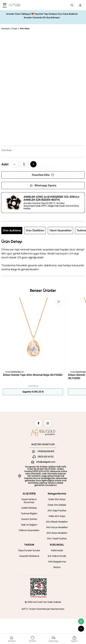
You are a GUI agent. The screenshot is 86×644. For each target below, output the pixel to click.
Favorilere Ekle (43, 175)
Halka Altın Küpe (57, 516)
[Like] (59, 302)
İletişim (57, 567)
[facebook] (38, 423)
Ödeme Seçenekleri (29, 530)
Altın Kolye (25, 29)
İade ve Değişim (29, 525)
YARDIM (29, 545)
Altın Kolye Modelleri (57, 533)
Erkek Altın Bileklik (57, 505)
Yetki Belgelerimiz (57, 562)
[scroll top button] (81, 629)
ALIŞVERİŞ (29, 494)
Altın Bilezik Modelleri (57, 522)
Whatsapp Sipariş (43, 185)
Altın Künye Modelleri (57, 527)
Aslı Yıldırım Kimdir (57, 556)
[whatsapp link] (81, 621)
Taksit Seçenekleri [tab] (60, 230)
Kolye (15, 29)
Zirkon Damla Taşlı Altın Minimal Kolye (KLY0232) (33, 375)
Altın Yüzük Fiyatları (57, 539)
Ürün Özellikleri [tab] (35, 230)
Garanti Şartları (29, 519)
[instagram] (48, 423)
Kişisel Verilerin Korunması (29, 501)
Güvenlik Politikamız (29, 556)
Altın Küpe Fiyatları (57, 511)
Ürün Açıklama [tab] (12, 230)
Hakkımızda (57, 550)
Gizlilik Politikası (29, 508)
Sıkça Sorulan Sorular (29, 550)
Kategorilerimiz (57, 494)
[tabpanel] (43, 255)
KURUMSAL (57, 545)
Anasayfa (6, 29)
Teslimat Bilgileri (29, 514)
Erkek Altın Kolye (57, 499)
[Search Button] (72, 5)
